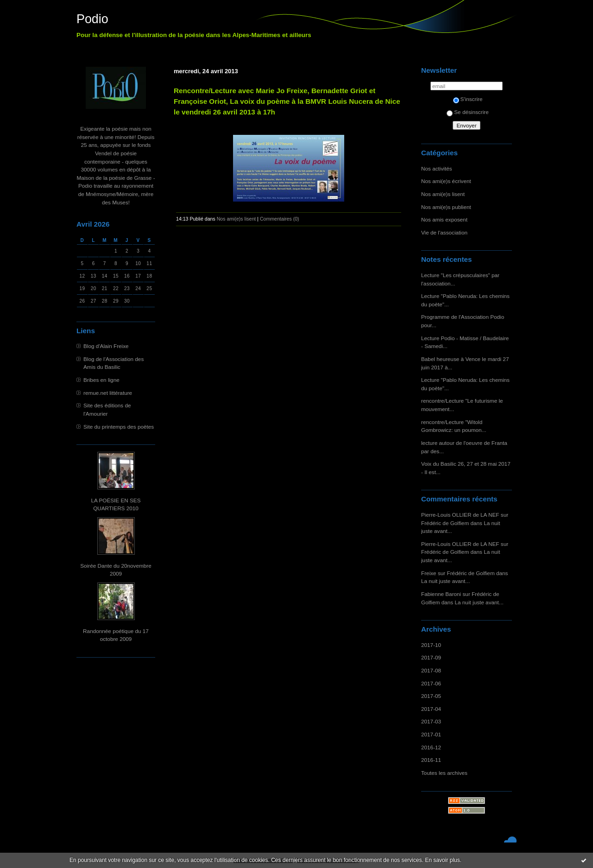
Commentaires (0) (280, 219)
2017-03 (431, 721)
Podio (92, 19)
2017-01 (431, 734)
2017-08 (431, 670)
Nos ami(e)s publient (446, 207)
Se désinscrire (467, 112)
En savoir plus (442, 860)
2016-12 (431, 747)
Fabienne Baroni (441, 594)
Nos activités (437, 168)
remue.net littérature (108, 393)
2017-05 (431, 696)
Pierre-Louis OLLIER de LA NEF (460, 515)
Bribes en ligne (101, 380)
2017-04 (431, 709)
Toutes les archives (444, 773)
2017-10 (431, 645)
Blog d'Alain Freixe (106, 346)
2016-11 (431, 760)
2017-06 (431, 683)
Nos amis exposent (444, 219)
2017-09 (431, 657)
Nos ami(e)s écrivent (446, 181)
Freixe (429, 573)
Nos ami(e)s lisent (443, 194)
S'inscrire (468, 99)
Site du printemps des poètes (119, 427)
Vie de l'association (444, 232)
